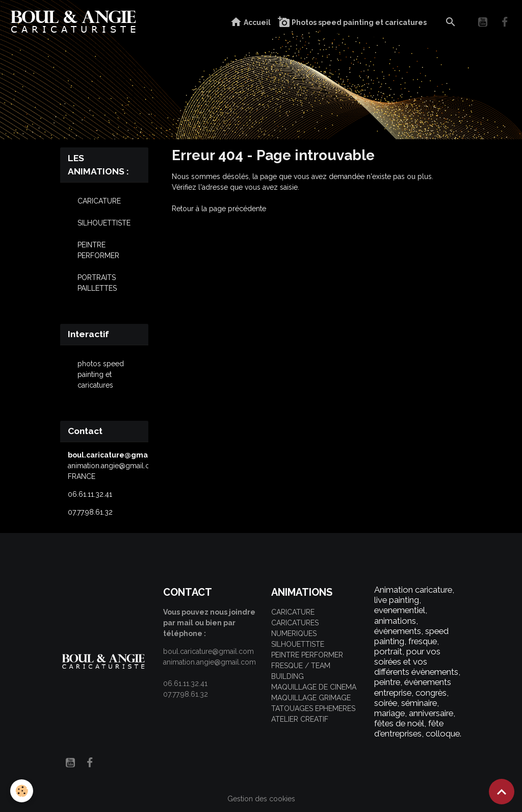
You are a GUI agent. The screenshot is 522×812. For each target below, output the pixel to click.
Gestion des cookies (261, 799)
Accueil (250, 22)
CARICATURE (99, 201)
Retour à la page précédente (219, 209)
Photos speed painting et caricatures (352, 22)
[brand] (76, 22)
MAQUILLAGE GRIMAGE (311, 698)
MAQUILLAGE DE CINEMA (314, 687)
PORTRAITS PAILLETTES (97, 283)
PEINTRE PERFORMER (98, 250)
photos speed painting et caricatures (101, 374)
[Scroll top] (502, 792)
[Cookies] (22, 791)
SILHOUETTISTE (104, 223)
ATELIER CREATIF (300, 719)
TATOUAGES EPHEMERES (313, 708)
